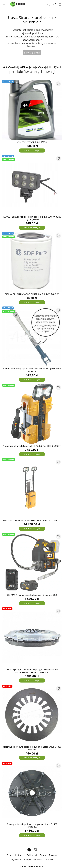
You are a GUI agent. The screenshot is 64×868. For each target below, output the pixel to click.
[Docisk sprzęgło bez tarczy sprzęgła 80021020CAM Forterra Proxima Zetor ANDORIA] (32, 637)
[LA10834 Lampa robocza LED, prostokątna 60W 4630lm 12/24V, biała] (32, 185)
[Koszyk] (60, 4)
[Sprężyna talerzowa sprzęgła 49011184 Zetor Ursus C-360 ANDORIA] (32, 715)
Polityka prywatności (34, 859)
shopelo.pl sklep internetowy (32, 866)
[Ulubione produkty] (54, 4)
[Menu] (4, 4)
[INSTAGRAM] (35, 850)
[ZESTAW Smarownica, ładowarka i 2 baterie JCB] (32, 563)
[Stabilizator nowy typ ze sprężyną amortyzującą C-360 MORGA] (32, 337)
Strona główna (32, 53)
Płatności (20, 855)
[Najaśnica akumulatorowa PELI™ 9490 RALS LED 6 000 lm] (32, 414)
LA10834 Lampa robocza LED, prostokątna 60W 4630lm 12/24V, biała (32, 218)
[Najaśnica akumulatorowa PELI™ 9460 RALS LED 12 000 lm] (32, 488)
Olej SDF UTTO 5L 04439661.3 (32, 142)
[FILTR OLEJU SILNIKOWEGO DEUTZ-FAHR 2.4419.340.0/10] (32, 262)
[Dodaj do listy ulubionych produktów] (58, 84)
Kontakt (50, 859)
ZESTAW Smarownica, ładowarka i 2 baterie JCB (32, 595)
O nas (10, 855)
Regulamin (16, 859)
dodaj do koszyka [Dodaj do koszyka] (32, 150)
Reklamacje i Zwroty (37, 855)
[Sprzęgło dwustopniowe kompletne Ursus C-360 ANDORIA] (32, 792)
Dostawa (53, 855)
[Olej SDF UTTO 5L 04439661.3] (32, 110)
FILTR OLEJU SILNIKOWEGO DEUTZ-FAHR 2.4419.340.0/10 (32, 294)
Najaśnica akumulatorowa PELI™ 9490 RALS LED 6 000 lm (32, 446)
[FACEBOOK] (29, 850)
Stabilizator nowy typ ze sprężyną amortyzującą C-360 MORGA (32, 370)
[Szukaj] (48, 4)
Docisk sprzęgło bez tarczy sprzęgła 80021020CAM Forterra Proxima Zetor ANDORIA (32, 671)
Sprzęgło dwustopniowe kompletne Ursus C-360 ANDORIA (32, 826)
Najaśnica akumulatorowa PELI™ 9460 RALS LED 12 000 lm (32, 521)
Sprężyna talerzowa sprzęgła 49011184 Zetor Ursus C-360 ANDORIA (32, 748)
